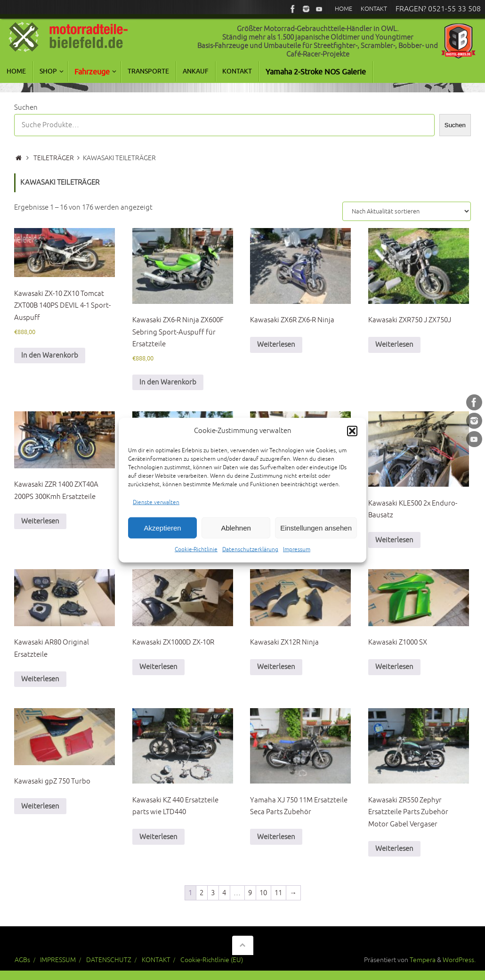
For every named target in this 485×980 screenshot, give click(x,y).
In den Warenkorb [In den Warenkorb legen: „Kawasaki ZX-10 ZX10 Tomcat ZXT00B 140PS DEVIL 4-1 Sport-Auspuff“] (50, 355)
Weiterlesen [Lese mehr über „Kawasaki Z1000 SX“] (394, 667)
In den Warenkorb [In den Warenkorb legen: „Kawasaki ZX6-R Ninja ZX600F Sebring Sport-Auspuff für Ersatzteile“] (168, 382)
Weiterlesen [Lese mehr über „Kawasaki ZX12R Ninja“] (276, 667)
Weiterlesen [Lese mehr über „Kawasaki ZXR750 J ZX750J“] (394, 345)
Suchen (26, 108)
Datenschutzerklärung (250, 557)
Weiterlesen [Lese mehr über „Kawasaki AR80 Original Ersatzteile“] (40, 679)
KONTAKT (156, 960)
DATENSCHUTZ (109, 960)
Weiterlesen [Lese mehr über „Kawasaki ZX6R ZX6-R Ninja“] (276, 345)
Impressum (297, 557)
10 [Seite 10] (263, 893)
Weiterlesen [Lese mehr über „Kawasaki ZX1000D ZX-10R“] (158, 667)
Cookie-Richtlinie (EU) (212, 960)
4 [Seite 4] (224, 893)
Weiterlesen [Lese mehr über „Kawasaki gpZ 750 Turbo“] (40, 806)
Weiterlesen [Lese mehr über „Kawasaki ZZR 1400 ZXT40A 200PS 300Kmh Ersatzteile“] (40, 521)
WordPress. (459, 960)
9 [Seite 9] (250, 893)
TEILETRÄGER (54, 158)
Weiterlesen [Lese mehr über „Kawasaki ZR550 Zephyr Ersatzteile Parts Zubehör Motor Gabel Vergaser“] (394, 849)
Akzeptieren (162, 535)
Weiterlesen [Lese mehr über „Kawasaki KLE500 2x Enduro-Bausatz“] (394, 540)
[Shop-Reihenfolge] (407, 211)
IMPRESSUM (58, 960)
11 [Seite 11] (278, 893)
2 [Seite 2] (202, 893)
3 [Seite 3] (213, 893)
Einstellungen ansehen (316, 535)
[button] (352, 438)
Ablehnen (236, 535)
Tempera (423, 960)
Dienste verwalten (156, 510)
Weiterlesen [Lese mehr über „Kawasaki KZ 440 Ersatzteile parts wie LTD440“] (158, 837)
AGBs (22, 960)
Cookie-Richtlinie (196, 557)
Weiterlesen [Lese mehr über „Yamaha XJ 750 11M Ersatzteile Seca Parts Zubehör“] (276, 837)
